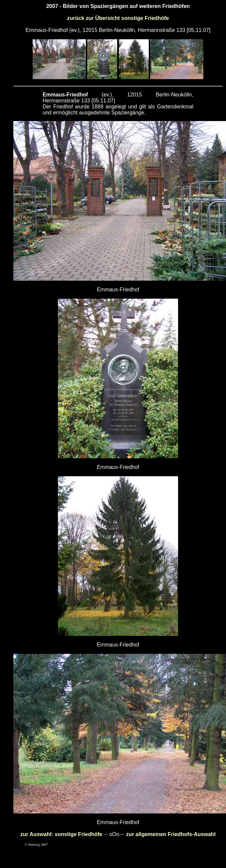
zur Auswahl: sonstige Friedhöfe (61, 834)
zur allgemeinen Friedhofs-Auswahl (171, 834)
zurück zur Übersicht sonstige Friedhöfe (118, 18)
